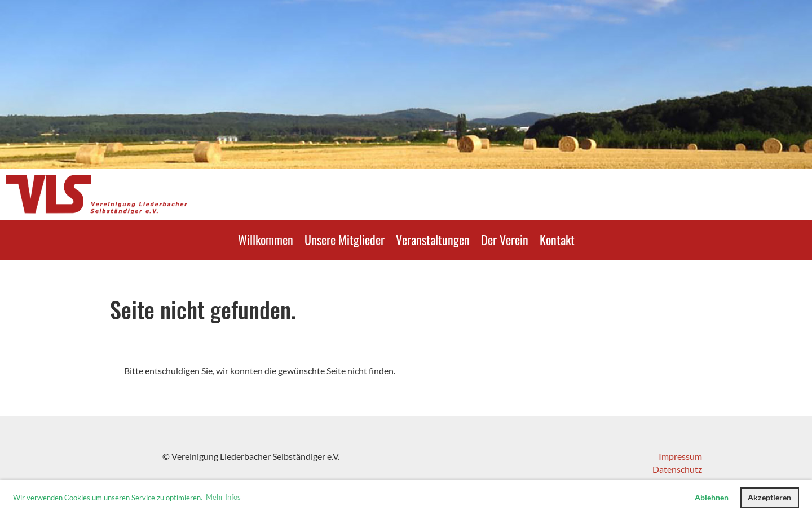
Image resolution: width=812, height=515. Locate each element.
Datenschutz (677, 469)
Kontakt (557, 239)
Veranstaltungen (433, 239)
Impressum (680, 456)
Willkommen (266, 239)
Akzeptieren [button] (769, 497)
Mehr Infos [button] (223, 497)
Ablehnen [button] (712, 497)
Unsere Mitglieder (345, 239)
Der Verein (505, 239)
